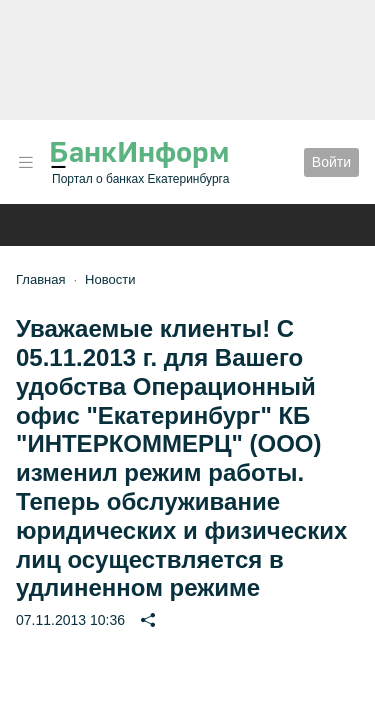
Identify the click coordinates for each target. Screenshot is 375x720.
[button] (26, 162)
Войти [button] (331, 162)
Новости (110, 279)
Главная (40, 279)
